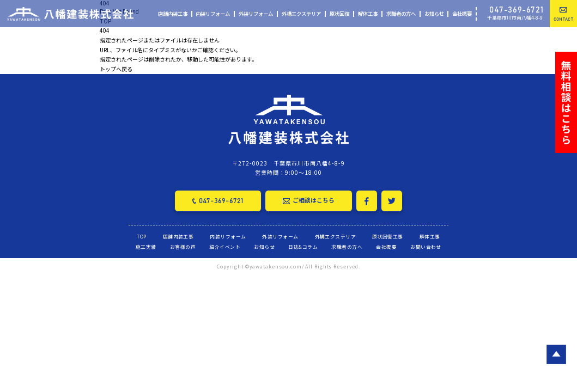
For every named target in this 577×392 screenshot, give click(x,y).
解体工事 (368, 14)
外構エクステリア (301, 14)
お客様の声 (183, 245)
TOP (141, 235)
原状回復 (339, 14)
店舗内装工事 (173, 14)
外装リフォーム (256, 14)
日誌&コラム (303, 245)
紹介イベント (225, 245)
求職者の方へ (401, 14)
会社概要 (462, 14)
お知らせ (434, 14)
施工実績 (146, 245)
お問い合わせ (426, 245)
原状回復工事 (388, 235)
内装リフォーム (213, 14)
